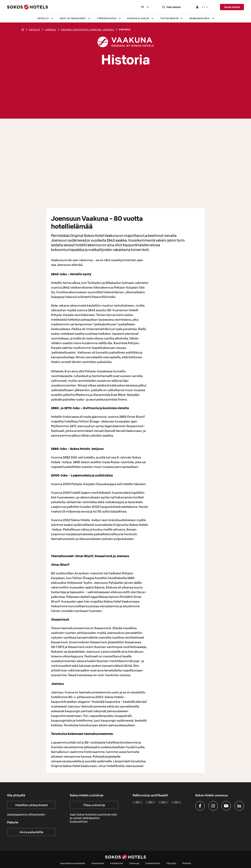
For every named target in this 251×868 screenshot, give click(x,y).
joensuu (51, 30)
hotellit (35, 30)
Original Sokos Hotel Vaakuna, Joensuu (88, 30)
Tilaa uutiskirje (94, 805)
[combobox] (145, 7)
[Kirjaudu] (202, 7)
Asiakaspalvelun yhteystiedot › (27, 815)
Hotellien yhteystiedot (31, 805)
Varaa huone (232, 7)
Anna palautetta (31, 832)
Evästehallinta (153, 863)
